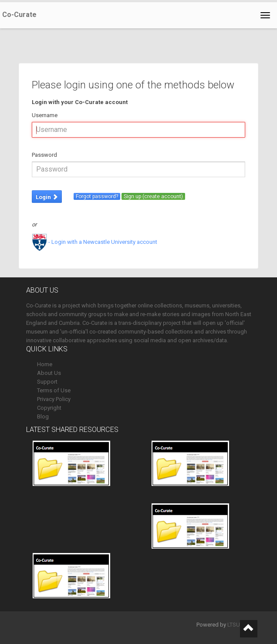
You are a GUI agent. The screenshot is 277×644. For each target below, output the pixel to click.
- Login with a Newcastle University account (95, 242)
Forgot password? (97, 196)
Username (45, 115)
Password (44, 155)
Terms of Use (54, 390)
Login (47, 197)
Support (47, 382)
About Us (49, 373)
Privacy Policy (54, 399)
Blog (43, 416)
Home (45, 364)
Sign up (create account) (153, 196)
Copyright (49, 408)
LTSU (234, 625)
